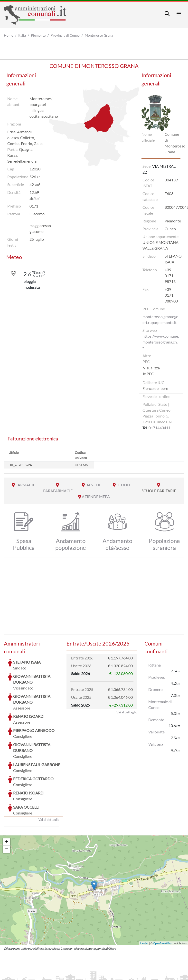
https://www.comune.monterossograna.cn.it (161, 342)
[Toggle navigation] (167, 14)
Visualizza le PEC (151, 371)
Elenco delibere (155, 388)
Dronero (155, 689)
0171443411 (160, 428)
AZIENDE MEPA (96, 496)
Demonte (156, 720)
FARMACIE (25, 485)
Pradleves (157, 677)
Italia (22, 35)
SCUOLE (124, 485)
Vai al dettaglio (49, 783)
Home (9, 35)
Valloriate (156, 732)
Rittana (155, 665)
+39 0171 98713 (170, 276)
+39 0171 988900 (171, 295)
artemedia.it (89, 969)
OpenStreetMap (163, 907)
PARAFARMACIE (58, 491)
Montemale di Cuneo (160, 704)
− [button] (7, 813)
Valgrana (156, 744)
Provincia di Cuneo (65, 35)
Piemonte (38, 35)
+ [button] (7, 805)
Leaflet (144, 907)
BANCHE (93, 485)
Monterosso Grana (99, 35)
